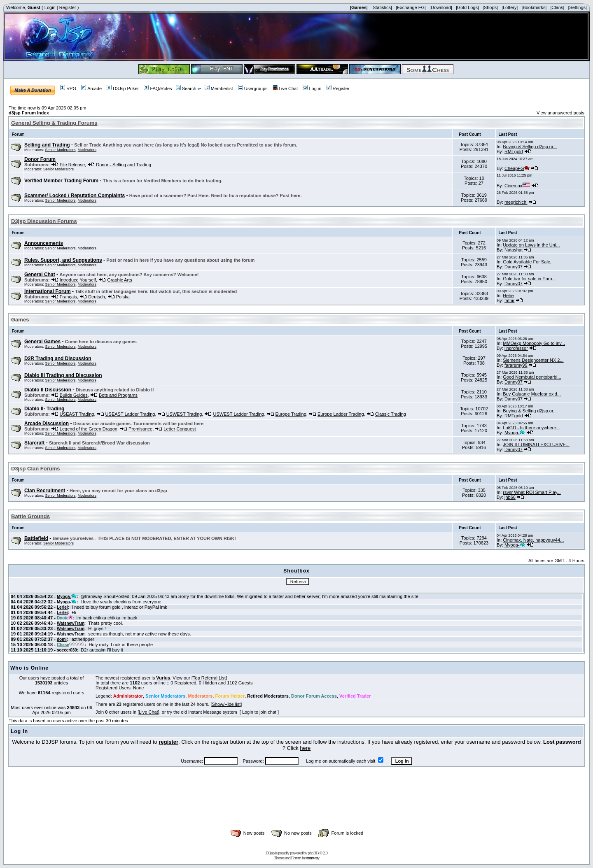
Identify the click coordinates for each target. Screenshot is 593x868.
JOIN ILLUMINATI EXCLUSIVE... (536, 444)
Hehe (508, 296)
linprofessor (516, 348)
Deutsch (96, 297)
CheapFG (517, 168)
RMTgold (514, 151)
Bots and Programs (118, 395)
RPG (68, 88)
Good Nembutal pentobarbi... (532, 377)
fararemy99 (516, 365)
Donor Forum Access (314, 696)
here (305, 748)
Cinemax (517, 186)
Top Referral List (209, 678)
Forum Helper (230, 696)
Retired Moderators (268, 696)
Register (68, 7)
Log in (312, 88)
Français (68, 297)
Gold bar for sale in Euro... (529, 279)
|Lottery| (510, 7)
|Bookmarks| (534, 7)
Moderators (87, 150)
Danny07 (514, 267)
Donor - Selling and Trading (124, 165)
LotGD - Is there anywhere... (531, 428)
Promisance (140, 429)
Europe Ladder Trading (341, 414)
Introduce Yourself (78, 280)
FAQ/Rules (158, 88)
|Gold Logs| (467, 7)
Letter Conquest (180, 429)
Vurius (163, 678)
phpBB (313, 853)
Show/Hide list (226, 704)
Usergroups (253, 88)
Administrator (128, 696)
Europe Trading (291, 414)
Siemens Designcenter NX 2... (533, 360)
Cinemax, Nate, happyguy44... (533, 540)
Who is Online (29, 668)
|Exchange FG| (411, 7)
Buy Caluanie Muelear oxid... (532, 394)
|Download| (441, 7)
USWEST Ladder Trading (238, 414)
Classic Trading (391, 414)
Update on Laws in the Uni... (531, 245)
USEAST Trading (77, 414)
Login (50, 7)
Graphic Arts (120, 280)
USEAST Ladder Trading (130, 414)
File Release (72, 165)
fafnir (509, 300)
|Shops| (490, 7)
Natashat (514, 250)
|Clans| (557, 7)
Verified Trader (355, 696)
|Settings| (577, 7)
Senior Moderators (61, 150)
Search (186, 88)
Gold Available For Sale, (527, 262)
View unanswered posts (560, 113)
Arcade (91, 88)
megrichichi (516, 202)
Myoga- (515, 433)
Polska (123, 297)
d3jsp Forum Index (29, 113)
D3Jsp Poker (123, 88)
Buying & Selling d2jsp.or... (530, 147)
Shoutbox (296, 571)
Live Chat (285, 88)
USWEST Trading (184, 414)
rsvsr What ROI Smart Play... (532, 492)
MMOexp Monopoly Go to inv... (534, 343)
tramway (313, 858)
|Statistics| (382, 7)
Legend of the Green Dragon (89, 429)
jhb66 (510, 497)
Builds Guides (74, 395)
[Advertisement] (296, 807)
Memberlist (219, 88)
